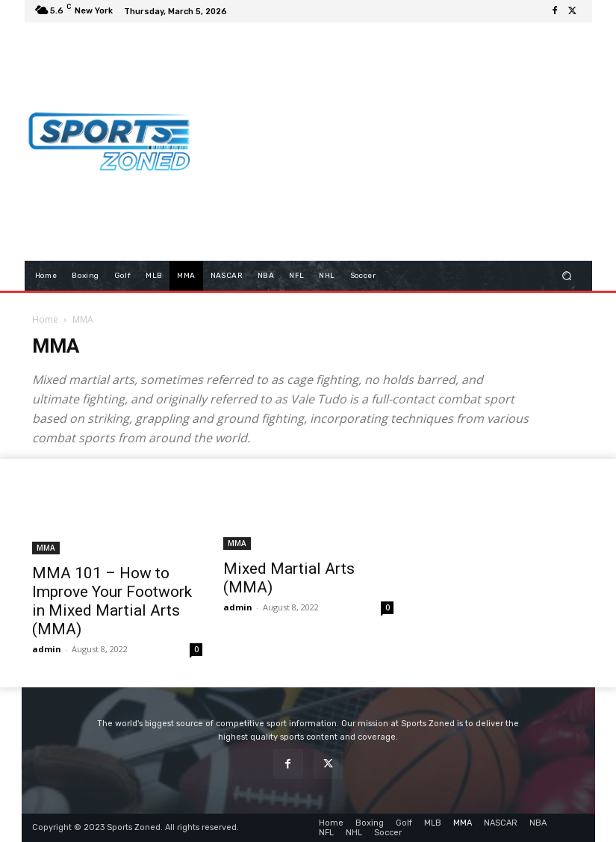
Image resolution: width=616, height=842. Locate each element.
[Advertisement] (410, 141)
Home (45, 319)
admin (47, 649)
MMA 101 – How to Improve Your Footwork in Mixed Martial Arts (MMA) (112, 601)
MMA (46, 548)
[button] (566, 275)
